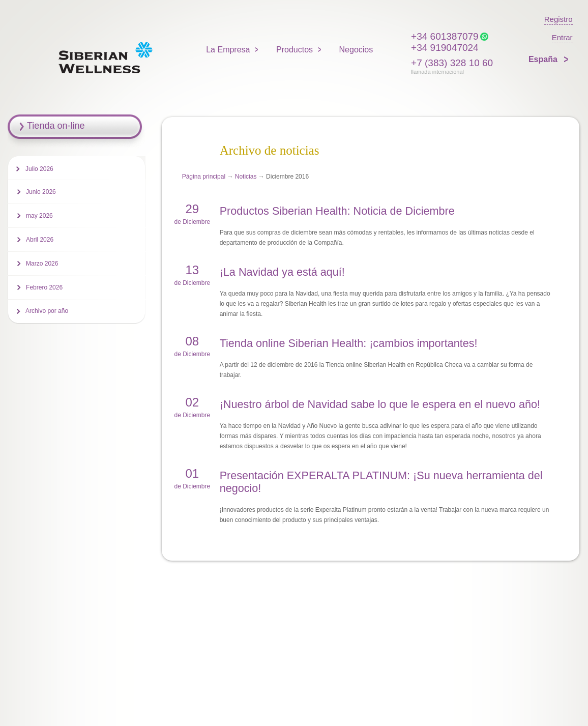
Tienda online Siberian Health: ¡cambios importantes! (349, 343)
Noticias (246, 177)
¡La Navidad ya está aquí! (282, 272)
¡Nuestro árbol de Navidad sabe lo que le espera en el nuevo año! (380, 404)
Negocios (356, 50)
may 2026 (39, 216)
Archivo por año (47, 311)
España (544, 59)
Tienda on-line (56, 126)
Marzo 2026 (42, 264)
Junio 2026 (41, 192)
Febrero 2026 (44, 287)
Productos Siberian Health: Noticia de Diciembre (337, 211)
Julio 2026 (39, 169)
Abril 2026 (40, 240)
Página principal (204, 177)
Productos (295, 50)
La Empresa (228, 50)
